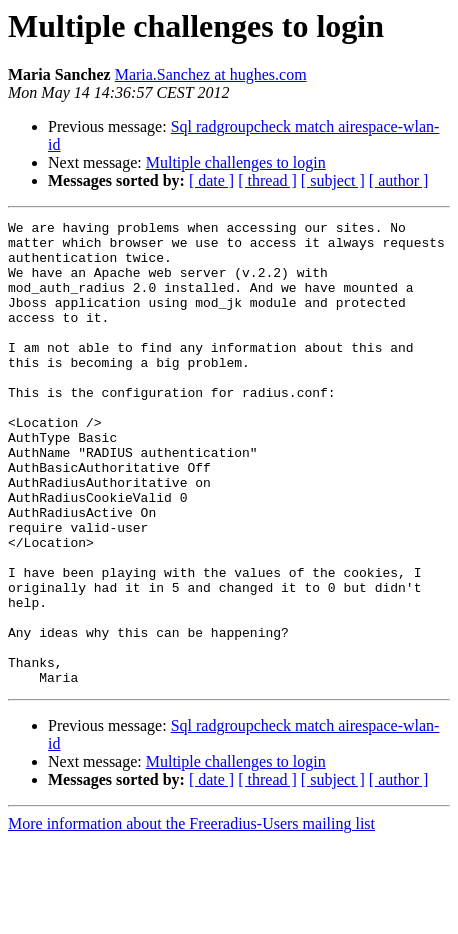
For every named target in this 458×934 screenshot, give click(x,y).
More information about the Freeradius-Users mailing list (191, 916)
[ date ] (211, 180)
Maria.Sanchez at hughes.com (211, 74)
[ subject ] (333, 180)
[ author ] (399, 180)
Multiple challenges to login (236, 162)
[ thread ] (267, 180)
